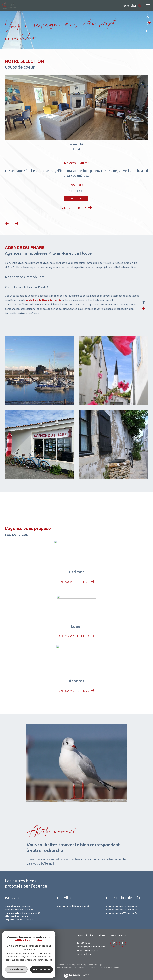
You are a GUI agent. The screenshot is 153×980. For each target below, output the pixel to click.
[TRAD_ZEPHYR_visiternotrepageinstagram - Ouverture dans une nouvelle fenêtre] (114, 943)
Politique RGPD (104, 968)
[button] (17, 223)
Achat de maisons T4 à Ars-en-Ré (122, 906)
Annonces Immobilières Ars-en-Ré (73, 906)
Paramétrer (16, 969)
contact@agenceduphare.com (91, 947)
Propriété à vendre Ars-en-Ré (19, 920)
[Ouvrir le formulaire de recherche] (132, 6)
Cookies (116, 968)
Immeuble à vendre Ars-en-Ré (19, 910)
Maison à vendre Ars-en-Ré (18, 906)
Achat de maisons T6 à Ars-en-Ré (122, 913)
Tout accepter (41, 969)
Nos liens (91, 968)
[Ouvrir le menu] (148, 6)
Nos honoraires (70, 968)
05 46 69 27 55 (83, 943)
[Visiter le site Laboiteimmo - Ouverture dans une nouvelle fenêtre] (76, 974)
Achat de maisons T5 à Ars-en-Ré (122, 910)
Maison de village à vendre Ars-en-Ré (22, 913)
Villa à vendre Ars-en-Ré (16, 916)
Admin (82, 968)
